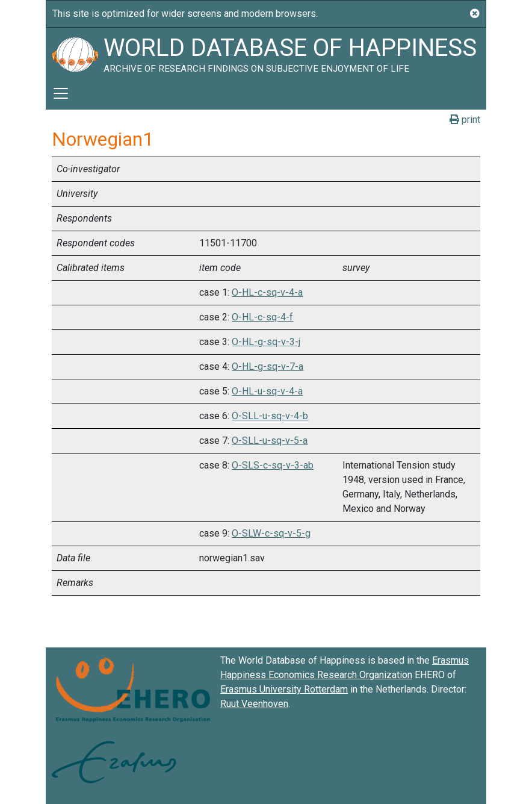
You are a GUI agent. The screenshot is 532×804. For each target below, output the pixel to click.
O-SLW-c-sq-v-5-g (271, 533)
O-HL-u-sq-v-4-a (267, 391)
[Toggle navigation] (61, 93)
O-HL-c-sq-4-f (262, 317)
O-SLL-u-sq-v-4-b (270, 416)
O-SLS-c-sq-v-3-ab (273, 465)
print (465, 120)
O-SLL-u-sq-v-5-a (270, 441)
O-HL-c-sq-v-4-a (267, 292)
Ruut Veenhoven (254, 704)
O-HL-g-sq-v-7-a (268, 366)
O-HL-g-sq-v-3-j (266, 342)
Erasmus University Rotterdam (284, 689)
